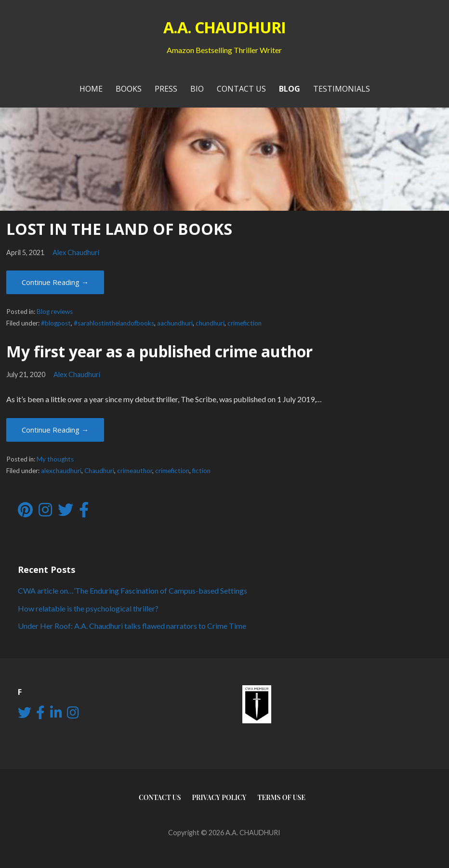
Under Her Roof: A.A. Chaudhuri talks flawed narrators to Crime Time (132, 626)
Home (91, 89)
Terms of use (281, 797)
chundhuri (210, 323)
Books (129, 89)
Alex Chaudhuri (76, 252)
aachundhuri (175, 323)
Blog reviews (55, 312)
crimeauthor (135, 471)
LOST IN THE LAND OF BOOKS (119, 229)
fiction (201, 471)
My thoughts (55, 459)
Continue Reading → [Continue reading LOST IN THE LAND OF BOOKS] (55, 282)
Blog (290, 89)
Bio (197, 89)
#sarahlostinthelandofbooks (114, 323)
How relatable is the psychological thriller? (88, 608)
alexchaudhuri (61, 471)
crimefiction (244, 323)
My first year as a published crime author (159, 351)
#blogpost (56, 323)
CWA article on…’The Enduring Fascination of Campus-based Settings (132, 590)
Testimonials (342, 89)
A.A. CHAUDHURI (225, 27)
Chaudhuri (99, 471)
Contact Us (241, 89)
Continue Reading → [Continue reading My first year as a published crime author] (55, 430)
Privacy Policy (219, 797)
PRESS (166, 89)
